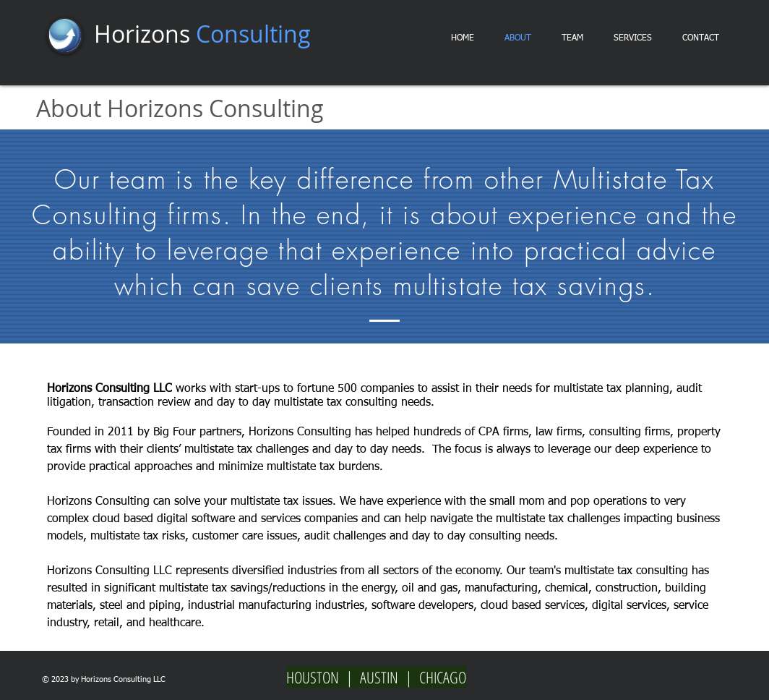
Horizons (202, 34)
